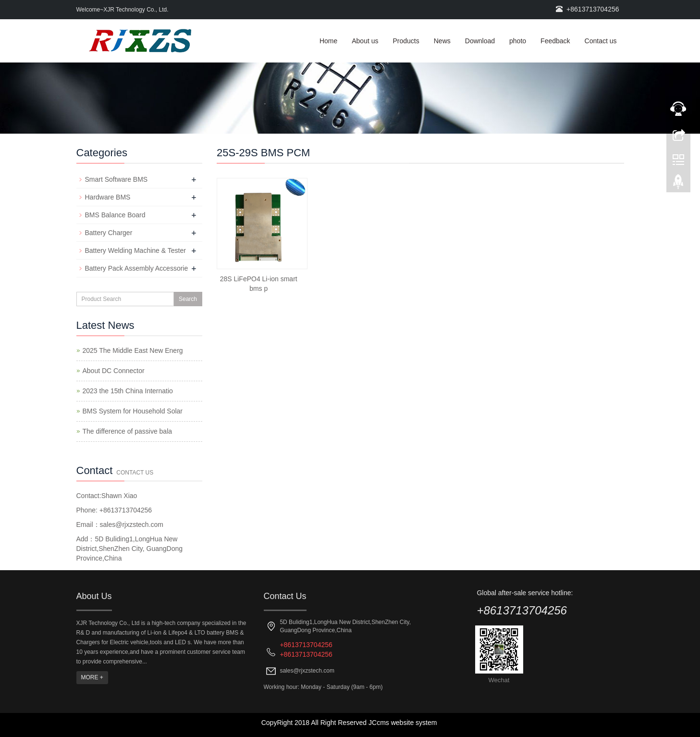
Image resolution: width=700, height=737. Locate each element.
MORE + (92, 677)
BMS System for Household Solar (133, 411)
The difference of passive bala (128, 431)
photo (518, 41)
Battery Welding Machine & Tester (135, 250)
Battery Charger (109, 233)
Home (328, 41)
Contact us (601, 41)
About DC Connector (114, 371)
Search (188, 299)
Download (480, 41)
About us (365, 41)
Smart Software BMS (117, 179)
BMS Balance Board (115, 215)
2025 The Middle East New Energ (133, 350)
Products (406, 41)
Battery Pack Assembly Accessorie (137, 268)
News (442, 41)
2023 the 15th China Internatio (128, 391)
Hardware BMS (108, 197)
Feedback (555, 41)
